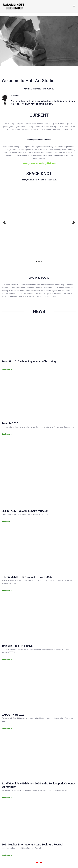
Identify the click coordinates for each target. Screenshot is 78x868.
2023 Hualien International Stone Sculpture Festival (32, 845)
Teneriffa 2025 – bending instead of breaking (29, 362)
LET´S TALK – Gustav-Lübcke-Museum (25, 511)
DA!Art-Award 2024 (13, 715)
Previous (5, 222)
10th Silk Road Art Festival (17, 646)
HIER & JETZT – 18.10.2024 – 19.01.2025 (27, 577)
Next (73, 222)
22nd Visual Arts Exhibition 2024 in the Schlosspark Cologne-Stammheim (38, 785)
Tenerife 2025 (10, 423)
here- (39, 163)
